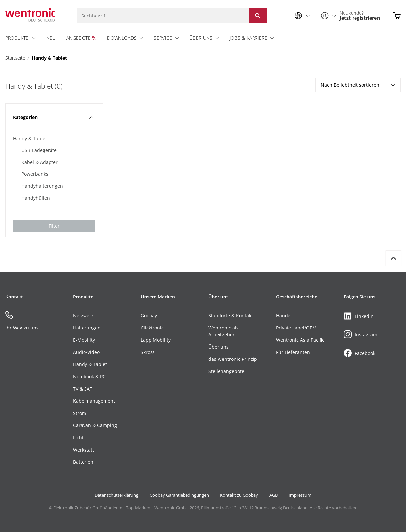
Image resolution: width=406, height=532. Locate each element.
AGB (273, 495)
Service (163, 38)
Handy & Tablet (49, 58)
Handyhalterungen (42, 186)
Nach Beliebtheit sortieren (358, 85)
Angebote (79, 38)
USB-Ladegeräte (39, 150)
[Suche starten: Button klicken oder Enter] (258, 16)
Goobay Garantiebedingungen (179, 495)
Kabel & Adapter (40, 162)
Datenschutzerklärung (117, 495)
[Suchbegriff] (163, 16)
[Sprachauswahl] (304, 16)
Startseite (15, 58)
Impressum (300, 495)
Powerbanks (35, 174)
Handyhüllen (36, 198)
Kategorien (53, 117)
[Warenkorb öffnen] (397, 16)
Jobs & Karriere (249, 38)
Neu (51, 38)
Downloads (122, 38)
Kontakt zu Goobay (239, 495)
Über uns (201, 38)
